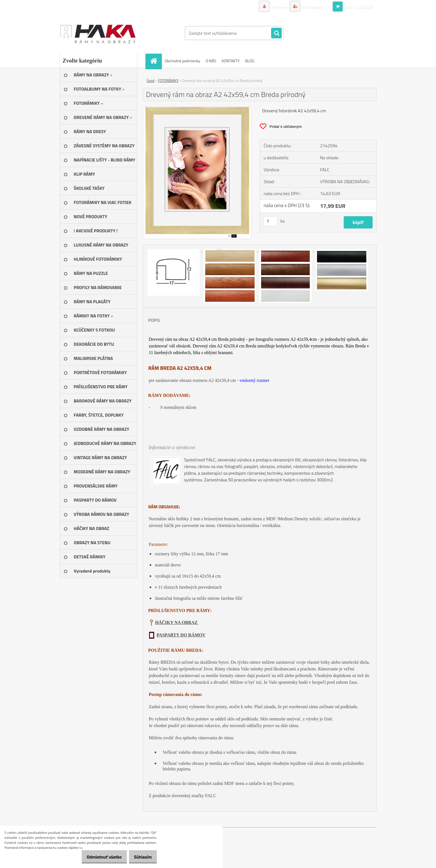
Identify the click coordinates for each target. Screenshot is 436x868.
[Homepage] (155, 61)
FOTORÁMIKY (168, 81)
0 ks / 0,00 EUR (359, 7)
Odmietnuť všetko (98, 857)
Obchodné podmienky (182, 61)
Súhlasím (141, 857)
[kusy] (271, 221)
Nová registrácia (310, 7)
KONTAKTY (231, 61)
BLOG (250, 61)
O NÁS (211, 61)
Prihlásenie (273, 7)
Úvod (150, 81)
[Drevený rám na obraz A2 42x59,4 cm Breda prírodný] (197, 109)
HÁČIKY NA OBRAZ (177, 622)
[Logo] (98, 33)
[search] (276, 33)
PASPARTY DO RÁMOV (181, 635)
